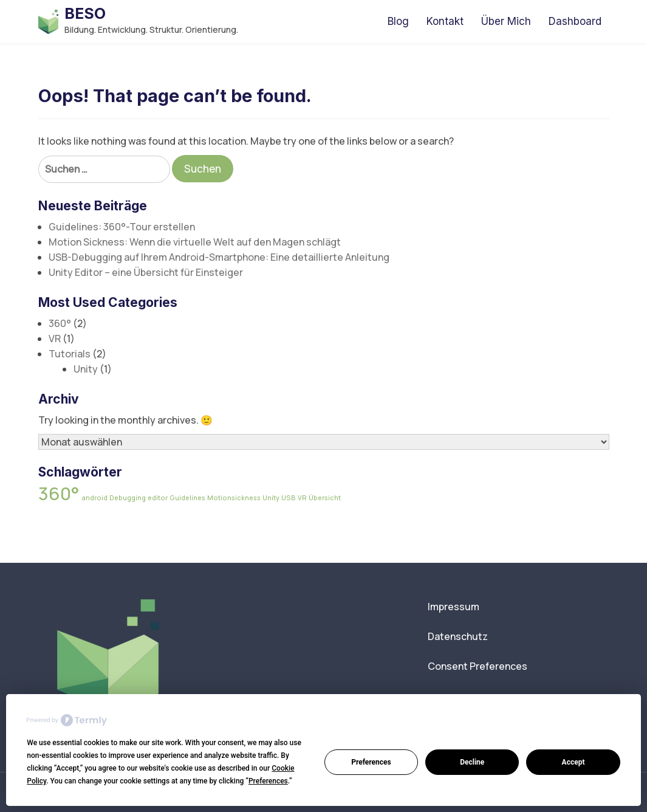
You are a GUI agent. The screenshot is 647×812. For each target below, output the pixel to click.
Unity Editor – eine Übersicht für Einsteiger (146, 272)
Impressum (454, 607)
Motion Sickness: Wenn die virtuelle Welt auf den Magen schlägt (195, 242)
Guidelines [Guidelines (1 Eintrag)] (187, 498)
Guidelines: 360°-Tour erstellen (122, 227)
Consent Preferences (478, 666)
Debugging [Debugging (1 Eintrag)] (128, 498)
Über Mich (506, 21)
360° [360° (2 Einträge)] (59, 494)
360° (60, 323)
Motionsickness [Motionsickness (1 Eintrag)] (234, 498)
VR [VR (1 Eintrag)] (302, 498)
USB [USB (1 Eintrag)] (289, 498)
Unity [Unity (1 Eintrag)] (271, 498)
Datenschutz (458, 636)
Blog (398, 21)
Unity (86, 369)
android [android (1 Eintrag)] (94, 498)
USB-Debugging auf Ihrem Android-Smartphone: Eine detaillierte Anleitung (219, 257)
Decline (472, 762)
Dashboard (575, 21)
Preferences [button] (268, 781)
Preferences (371, 762)
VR (55, 339)
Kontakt (445, 21)
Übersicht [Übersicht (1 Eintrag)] (325, 498)
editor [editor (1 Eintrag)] (158, 498)
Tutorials (70, 354)
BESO (85, 13)
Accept (573, 762)
